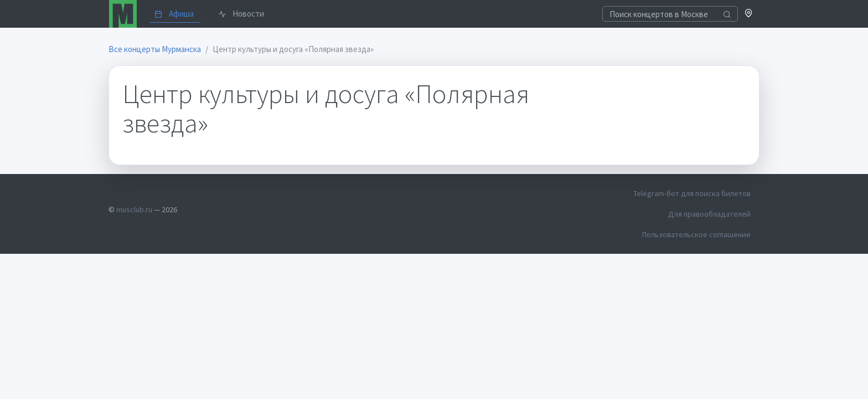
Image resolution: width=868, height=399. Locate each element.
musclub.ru (134, 209)
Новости (241, 14)
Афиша (174, 14)
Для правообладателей (709, 214)
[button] (749, 14)
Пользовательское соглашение (696, 234)
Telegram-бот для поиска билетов (692, 193)
